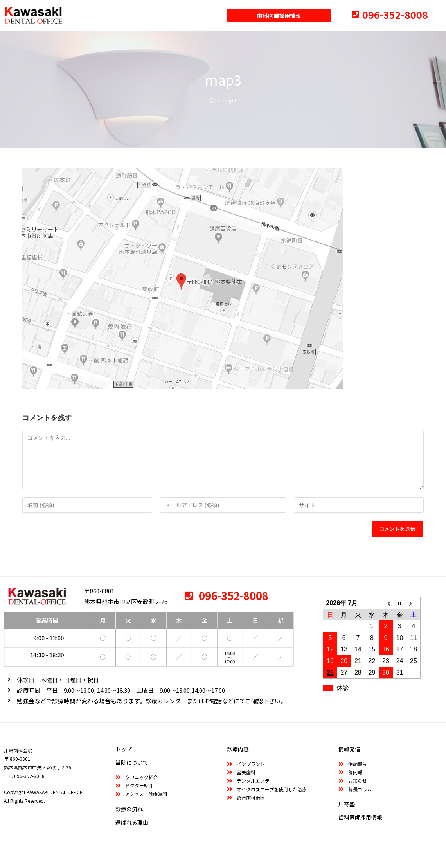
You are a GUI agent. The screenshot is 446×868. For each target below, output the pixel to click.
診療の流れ (129, 809)
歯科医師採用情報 (360, 817)
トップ (124, 749)
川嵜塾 (347, 804)
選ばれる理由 (132, 822)
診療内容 (238, 749)
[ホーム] (212, 101)
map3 (229, 101)
